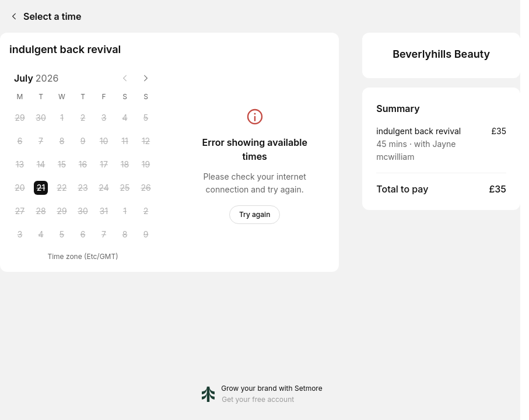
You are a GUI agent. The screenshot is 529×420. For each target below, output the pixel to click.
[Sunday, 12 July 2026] (146, 141)
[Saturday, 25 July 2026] (125, 188)
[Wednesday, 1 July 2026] (62, 118)
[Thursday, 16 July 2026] (83, 164)
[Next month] (146, 78)
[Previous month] (125, 78)
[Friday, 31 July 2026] (104, 211)
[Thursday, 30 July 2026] (83, 211)
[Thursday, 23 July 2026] (83, 188)
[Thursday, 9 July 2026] (83, 141)
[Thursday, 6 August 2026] (83, 235)
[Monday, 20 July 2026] (20, 188)
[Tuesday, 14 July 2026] (41, 164)
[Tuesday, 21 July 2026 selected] (41, 188)
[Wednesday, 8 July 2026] (62, 141)
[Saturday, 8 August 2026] (125, 235)
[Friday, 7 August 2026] (104, 235)
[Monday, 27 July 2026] (20, 211)
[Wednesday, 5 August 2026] (62, 235)
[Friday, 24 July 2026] (104, 188)
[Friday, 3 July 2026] (104, 118)
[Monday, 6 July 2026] (20, 141)
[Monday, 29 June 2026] (20, 118)
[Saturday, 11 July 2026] (125, 141)
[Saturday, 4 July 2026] (125, 118)
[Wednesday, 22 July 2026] (62, 188)
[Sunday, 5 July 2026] (146, 118)
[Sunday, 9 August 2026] (146, 235)
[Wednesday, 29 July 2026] (62, 211)
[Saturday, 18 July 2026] (125, 164)
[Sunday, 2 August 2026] (146, 211)
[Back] (12, 16)
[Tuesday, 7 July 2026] (41, 141)
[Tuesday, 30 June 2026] (41, 118)
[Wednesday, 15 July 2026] (62, 164)
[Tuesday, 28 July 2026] (41, 211)
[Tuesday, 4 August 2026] (41, 235)
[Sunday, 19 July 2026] (146, 164)
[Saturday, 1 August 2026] (125, 211)
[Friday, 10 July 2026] (104, 141)
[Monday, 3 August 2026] (20, 235)
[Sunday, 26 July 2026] (146, 188)
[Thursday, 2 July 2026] (83, 118)
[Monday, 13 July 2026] (20, 164)
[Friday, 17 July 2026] (104, 164)
